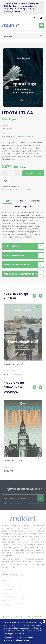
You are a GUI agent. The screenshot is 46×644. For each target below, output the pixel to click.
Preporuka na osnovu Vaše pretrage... (14, 387)
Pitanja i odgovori (23, 207)
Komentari (36, 201)
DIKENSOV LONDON (13, 462)
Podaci (20, 201)
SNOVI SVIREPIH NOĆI (14, 365)
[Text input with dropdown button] (23, 36)
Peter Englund (11, 119)
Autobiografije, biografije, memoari (17, 136)
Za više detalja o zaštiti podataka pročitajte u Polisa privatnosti (19, 639)
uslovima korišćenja (34, 505)
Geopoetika (7, 128)
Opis (8, 201)
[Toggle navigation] (41, 25)
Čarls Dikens (9, 468)
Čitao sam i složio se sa (24, 505)
